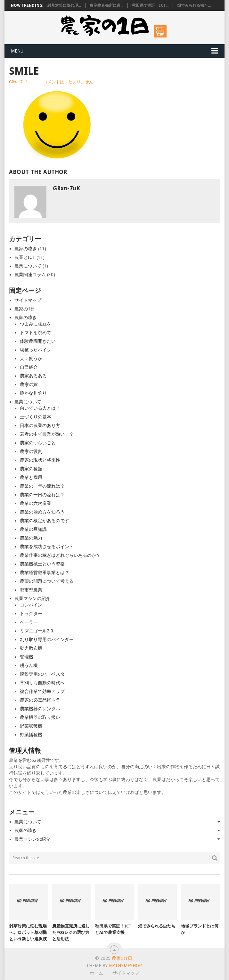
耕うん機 (29, 665)
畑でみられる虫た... (194, 5)
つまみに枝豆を (36, 324)
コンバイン (31, 605)
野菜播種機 (31, 735)
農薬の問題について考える (47, 581)
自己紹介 (29, 367)
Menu (17, 51)
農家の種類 (31, 469)
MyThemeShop (125, 966)
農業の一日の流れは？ (42, 495)
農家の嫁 (29, 384)
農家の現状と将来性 (40, 460)
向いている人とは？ (40, 408)
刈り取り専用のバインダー (47, 639)
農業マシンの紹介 (32, 598)
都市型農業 (31, 590)
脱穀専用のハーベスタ (42, 674)
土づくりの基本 (36, 417)
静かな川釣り (33, 393)
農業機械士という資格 (42, 564)
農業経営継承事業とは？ (45, 572)
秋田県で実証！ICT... (150, 5)
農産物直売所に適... (106, 5)
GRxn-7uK (18, 82)
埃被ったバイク (36, 350)
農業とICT (25, 257)
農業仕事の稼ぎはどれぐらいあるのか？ (60, 555)
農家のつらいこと (38, 443)
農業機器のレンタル (40, 709)
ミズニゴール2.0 (37, 631)
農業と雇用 (31, 477)
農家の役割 (31, 451)
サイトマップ (28, 300)
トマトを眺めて (36, 333)
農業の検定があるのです (45, 521)
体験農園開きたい (38, 341)
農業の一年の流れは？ (42, 486)
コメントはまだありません (68, 82)
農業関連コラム (30, 275)
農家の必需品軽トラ (40, 700)
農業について (28, 266)
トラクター (31, 614)
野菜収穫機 (31, 726)
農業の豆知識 (33, 529)
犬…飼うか (31, 358)
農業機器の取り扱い (40, 717)
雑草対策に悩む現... (64, 5)
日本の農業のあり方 (40, 425)
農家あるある (33, 376)
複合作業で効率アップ (42, 691)
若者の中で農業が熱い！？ (47, 434)
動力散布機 (31, 648)
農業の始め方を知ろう (42, 512)
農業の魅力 (31, 538)
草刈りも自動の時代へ (42, 683)
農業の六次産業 (36, 503)
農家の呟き (26, 249)
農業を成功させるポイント (47, 547)
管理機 (27, 657)
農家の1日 (25, 309)
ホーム (96, 973)
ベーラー (29, 622)
